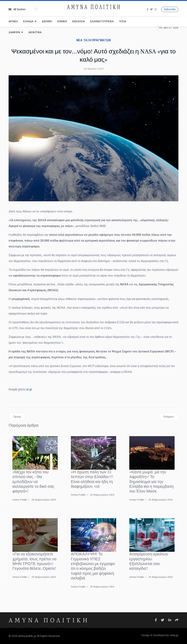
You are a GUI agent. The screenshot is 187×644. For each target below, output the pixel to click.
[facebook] (147, 9)
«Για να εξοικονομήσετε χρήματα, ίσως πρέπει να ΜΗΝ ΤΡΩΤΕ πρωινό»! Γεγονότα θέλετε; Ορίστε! (34, 561)
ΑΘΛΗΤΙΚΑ (35, 32)
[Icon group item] (156, 620)
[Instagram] (156, 9)
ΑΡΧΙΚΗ (13, 21)
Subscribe (170, 9)
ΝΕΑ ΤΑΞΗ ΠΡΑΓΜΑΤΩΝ (93, 40)
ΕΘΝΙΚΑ (62, 21)
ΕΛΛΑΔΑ (28, 21)
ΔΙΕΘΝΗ (47, 21)
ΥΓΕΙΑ (123, 21)
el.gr (29, 389)
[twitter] (151, 9)
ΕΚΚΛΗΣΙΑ (79, 21)
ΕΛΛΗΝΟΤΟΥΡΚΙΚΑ (102, 21)
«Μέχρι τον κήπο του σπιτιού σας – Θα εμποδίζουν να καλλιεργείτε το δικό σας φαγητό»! (33, 482)
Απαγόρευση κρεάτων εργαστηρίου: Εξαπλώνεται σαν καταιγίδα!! (149, 561)
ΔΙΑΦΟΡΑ (14, 32)
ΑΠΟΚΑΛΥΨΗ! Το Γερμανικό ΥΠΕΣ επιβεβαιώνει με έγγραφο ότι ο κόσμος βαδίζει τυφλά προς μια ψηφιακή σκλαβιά (93, 566)
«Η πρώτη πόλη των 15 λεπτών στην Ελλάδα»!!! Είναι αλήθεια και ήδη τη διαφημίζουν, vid (92, 479)
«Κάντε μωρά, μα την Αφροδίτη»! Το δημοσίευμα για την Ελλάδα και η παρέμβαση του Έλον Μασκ (151, 482)
